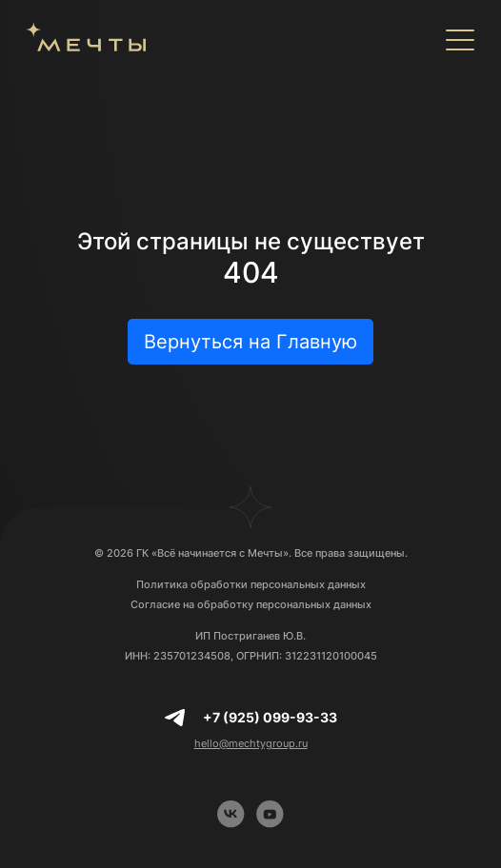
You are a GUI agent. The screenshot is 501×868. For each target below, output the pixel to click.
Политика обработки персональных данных (251, 584)
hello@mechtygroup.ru (251, 743)
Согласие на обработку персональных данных (251, 604)
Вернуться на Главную (250, 342)
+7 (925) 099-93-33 (270, 717)
